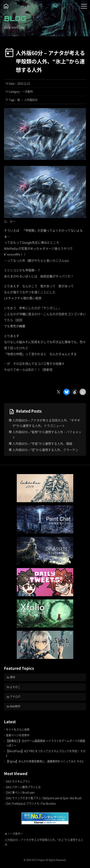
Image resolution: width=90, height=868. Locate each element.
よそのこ (15, 687)
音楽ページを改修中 (18, 735)
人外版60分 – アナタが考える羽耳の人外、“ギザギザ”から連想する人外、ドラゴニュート (46, 423)
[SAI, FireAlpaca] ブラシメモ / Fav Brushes (31, 803)
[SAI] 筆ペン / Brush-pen (20, 792)
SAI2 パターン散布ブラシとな (23, 787)
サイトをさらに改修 (18, 729)
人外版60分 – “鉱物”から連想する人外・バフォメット (47, 435)
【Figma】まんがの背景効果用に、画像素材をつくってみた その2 (45, 761)
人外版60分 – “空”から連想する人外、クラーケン (45, 450)
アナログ (15, 697)
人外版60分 (31, 100)
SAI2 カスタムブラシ (18, 781)
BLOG (15, 18)
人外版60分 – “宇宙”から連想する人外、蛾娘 (42, 443)
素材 (13, 677)
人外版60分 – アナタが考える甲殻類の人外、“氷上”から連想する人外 (50, 61)
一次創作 (28, 92)
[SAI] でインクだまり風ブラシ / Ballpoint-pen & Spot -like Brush (44, 798)
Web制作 (15, 706)
